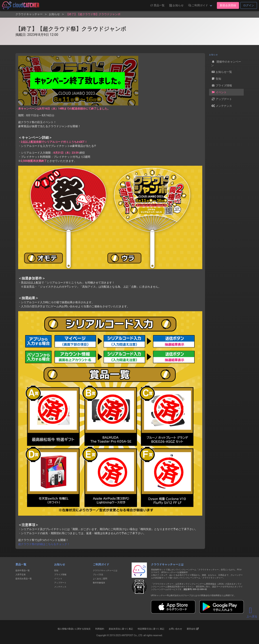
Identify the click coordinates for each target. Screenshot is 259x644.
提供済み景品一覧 (24, 579)
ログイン (249, 5)
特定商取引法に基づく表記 (151, 629)
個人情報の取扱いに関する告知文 (74, 629)
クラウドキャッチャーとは (105, 570)
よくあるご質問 (100, 579)
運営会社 (193, 629)
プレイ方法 (98, 575)
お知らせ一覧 (222, 72)
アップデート (222, 99)
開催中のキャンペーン (226, 63)
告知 (216, 79)
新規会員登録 (228, 5)
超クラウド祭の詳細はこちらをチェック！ (44, 544)
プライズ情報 (222, 85)
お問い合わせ (175, 629)
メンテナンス (222, 106)
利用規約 (100, 629)
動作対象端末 (99, 583)
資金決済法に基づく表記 (121, 629)
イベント (219, 92)
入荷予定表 (21, 575)
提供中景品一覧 (23, 570)
